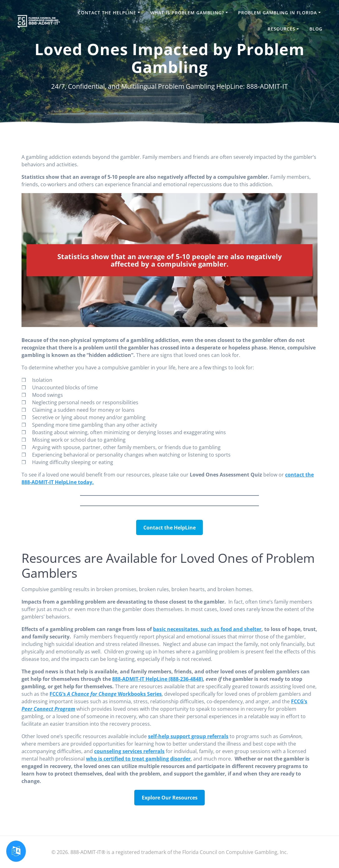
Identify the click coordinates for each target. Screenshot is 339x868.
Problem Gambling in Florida (277, 13)
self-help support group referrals (188, 736)
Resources (282, 29)
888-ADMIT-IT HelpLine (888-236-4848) (158, 679)
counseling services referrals (129, 751)
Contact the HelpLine (107, 13)
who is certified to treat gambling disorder (138, 759)
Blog (316, 29)
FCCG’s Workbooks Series (106, 694)
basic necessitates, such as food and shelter (207, 629)
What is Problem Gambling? (187, 13)
